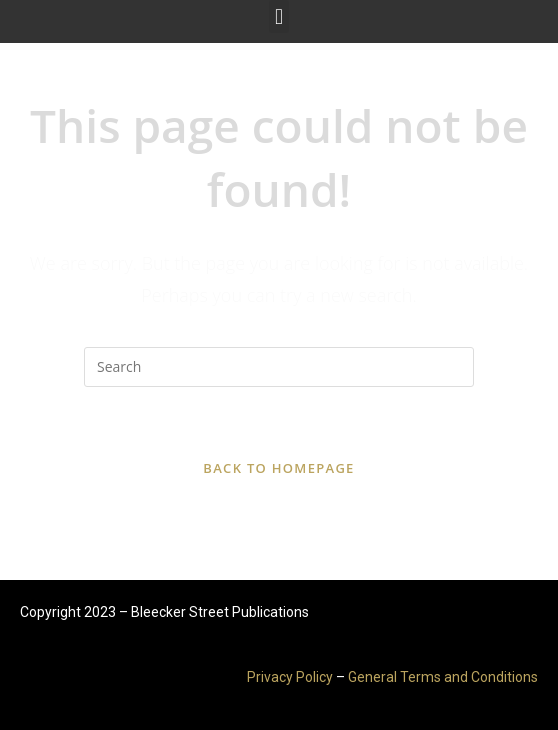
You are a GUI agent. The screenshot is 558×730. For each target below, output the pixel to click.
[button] (278, 16)
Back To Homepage (278, 468)
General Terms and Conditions (443, 677)
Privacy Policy (290, 677)
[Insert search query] (279, 367)
